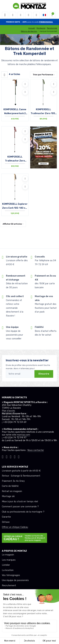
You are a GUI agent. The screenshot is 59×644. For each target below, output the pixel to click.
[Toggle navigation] (5, 15)
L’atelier (6, 565)
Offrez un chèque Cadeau (15, 527)
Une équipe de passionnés (15, 580)
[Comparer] (25, 92)
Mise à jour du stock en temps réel (20, 502)
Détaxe (6, 522)
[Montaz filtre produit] (4, 75)
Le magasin (8, 555)
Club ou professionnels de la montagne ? (23, 512)
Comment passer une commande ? (20, 507)
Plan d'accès (8, 411)
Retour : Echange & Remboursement (21, 476)
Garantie (6, 517)
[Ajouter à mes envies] (25, 84)
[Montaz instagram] (7, 456)
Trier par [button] (43, 75)
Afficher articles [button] (12, 224)
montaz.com (23, 435)
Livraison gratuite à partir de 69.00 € (21, 471)
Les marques (9, 560)
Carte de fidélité (10, 486)
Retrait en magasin (12, 491)
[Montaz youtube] (15, 456)
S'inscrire (44, 374)
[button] (13, 15)
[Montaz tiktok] (3, 456)
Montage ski (8, 496)
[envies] (29, 15)
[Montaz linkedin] (19, 456)
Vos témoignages (11, 575)
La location (8, 570)
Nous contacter (36, 450)
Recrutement (9, 586)
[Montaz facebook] (11, 456)
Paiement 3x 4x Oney (13, 481)
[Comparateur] (37, 15)
